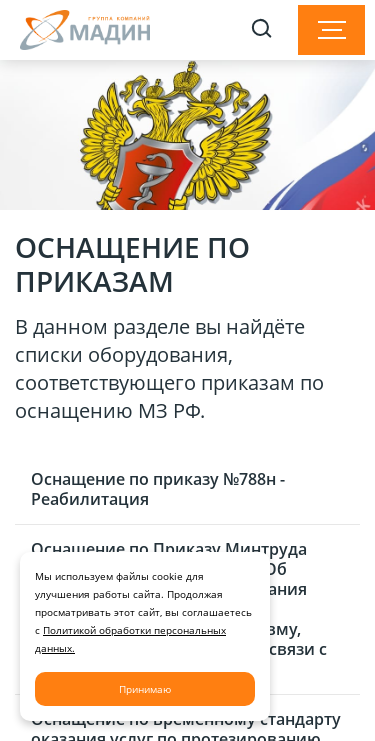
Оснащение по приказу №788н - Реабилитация (158, 489)
